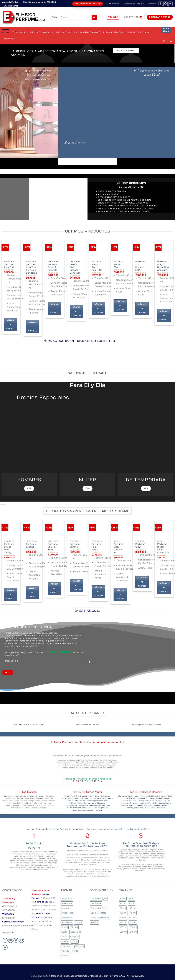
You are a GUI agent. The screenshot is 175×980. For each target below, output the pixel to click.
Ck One (171, 796)
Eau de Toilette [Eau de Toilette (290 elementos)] (98, 913)
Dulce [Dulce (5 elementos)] (64, 932)
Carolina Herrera (21, 796)
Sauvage (159, 801)
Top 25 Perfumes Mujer (87, 792)
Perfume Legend (31, 546)
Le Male (166, 798)
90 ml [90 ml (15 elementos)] (123, 908)
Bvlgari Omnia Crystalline (94, 798)
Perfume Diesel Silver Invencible (163, 548)
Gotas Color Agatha (80, 810)
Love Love (92, 803)
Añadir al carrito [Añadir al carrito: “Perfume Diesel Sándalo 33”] (120, 595)
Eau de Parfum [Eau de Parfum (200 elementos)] (98, 908)
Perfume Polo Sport (97, 547)
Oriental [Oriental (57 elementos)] (80, 946)
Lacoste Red (127, 801)
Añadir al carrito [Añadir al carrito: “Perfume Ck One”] (76, 585)
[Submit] (94, 17)
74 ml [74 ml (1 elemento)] (131, 899)
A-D (76, 781)
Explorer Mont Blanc (146, 798)
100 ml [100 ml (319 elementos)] (132, 908)
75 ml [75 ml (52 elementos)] (123, 903)
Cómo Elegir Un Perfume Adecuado (146, 725)
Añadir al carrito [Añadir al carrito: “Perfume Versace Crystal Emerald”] (54, 309)
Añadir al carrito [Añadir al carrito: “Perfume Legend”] (33, 593)
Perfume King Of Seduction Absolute (163, 266)
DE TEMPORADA (146, 480)
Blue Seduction (145, 803)
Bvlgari (41, 796)
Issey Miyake (133, 796)
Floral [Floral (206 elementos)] (64, 937)
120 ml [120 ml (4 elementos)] (132, 918)
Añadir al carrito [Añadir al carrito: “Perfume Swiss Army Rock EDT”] (98, 309)
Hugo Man (166, 806)
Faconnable (160, 808)
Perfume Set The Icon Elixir (10, 264)
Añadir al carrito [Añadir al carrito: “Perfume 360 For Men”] (54, 588)
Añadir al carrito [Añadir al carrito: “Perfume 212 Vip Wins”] (120, 306)
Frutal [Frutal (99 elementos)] (75, 941)
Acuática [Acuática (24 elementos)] (66, 899)
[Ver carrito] (133, 17)
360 (107, 808)
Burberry (109, 798)
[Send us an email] (21, 940)
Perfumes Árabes (90, 32)
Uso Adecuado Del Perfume (87, 725)
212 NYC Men (127, 806)
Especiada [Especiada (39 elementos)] (76, 932)
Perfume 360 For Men (53, 547)
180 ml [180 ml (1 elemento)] (123, 927)
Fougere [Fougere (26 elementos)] (74, 937)
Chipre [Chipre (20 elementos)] (79, 922)
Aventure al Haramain (129, 803)
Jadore (92, 810)
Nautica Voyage (160, 796)
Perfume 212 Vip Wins (118, 264)
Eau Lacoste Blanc (130, 798)
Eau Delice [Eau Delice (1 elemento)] (96, 903)
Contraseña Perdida (133, 4)
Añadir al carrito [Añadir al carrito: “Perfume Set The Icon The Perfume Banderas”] (33, 327)
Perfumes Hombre (41, 32)
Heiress (82, 801)
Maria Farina (138, 801)
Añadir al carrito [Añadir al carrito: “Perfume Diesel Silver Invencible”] (164, 588)
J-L (88, 781)
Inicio (6, 32)
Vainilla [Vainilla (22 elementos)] (65, 951)
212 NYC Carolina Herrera (77, 808)
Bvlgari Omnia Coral (103, 796)
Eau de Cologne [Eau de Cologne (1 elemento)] (99, 899)
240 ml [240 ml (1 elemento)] (133, 932)
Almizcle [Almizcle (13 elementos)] (66, 908)
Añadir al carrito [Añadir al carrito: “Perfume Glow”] (142, 582)
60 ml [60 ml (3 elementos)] (123, 899)
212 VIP (147, 808)
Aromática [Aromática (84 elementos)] (67, 922)
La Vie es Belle (72, 801)
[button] (113, 17)
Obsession (101, 803)
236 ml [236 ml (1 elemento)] (123, 932)
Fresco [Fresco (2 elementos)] (65, 941)
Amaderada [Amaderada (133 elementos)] (67, 913)
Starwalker (123, 796)
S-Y (100, 781)
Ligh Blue (90, 796)
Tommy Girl (82, 803)
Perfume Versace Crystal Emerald (53, 266)
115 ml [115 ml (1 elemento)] (133, 913)
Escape (91, 808)
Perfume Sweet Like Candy (9, 548)
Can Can (99, 810)
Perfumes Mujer (66, 32)
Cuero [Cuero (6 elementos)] (65, 927)
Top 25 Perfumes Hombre (146, 792)
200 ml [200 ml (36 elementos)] (133, 927)
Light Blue (138, 806)
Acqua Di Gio (149, 801)
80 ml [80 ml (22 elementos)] (131, 903)
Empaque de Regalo (137, 32)
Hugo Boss (33, 796)
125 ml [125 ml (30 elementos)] (123, 922)
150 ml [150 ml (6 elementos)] (133, 922)
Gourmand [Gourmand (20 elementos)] (67, 946)
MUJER (88, 480)
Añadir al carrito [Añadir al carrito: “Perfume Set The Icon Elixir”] (11, 325)
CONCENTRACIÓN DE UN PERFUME (29, 725)
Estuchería (19, 32)
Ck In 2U (66, 798)
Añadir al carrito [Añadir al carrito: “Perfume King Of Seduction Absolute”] (164, 316)
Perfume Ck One (75, 546)
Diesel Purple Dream (102, 806)
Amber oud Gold (146, 796)
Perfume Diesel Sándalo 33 (118, 548)
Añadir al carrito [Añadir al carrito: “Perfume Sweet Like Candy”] (11, 595)
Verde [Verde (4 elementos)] (75, 951)
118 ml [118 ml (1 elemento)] (123, 918)
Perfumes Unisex (113, 32)
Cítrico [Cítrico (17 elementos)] (74, 927)
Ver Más (9, 38)
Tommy (159, 798)
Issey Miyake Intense (135, 808)
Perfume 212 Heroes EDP (140, 266)
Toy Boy (167, 801)
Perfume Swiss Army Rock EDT (97, 266)
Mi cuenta (114, 4)
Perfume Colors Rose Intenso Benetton (75, 267)
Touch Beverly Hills (72, 806)
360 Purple (99, 808)
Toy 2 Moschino (76, 798)
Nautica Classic (165, 803)
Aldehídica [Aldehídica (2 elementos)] (67, 903)
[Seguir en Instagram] (166, 4)
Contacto (152, 4)
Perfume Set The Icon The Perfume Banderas (31, 267)
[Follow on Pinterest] (5, 947)
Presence (90, 801)
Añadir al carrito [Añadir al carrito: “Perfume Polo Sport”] (98, 592)
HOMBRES (29, 480)
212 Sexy (73, 803)
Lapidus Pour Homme (152, 806)
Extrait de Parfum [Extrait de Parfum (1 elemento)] (100, 918)
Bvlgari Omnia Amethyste (75, 796)
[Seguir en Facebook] (161, 4)
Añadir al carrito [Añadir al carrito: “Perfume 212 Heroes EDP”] (142, 309)
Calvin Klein (8, 796)
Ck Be (155, 803)
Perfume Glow (140, 546)
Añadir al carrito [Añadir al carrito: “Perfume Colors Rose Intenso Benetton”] (76, 312)
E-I (82, 781)
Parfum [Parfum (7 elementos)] (95, 922)
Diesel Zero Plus (88, 806)
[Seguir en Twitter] (170, 4)
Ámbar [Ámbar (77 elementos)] (65, 956)
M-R (94, 781)
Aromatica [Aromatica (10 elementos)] (67, 918)
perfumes (80, 762)
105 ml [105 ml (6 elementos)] (123, 913)
